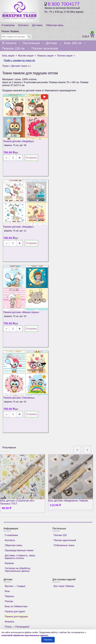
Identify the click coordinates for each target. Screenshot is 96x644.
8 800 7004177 (64, 4)
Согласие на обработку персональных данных (18, 570)
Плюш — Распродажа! (17, 627)
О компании (8, 25)
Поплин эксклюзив (45, 48)
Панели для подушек (16, 617)
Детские (51, 43)
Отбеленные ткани (64, 545)
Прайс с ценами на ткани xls (19, 60)
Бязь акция (8, 56)
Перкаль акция (45, 56)
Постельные (31, 43)
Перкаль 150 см (13, 48)
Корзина (9, 563)
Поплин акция (65, 56)
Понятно (48, 640)
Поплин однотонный (65, 540)
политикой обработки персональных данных (25, 635)
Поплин (9, 601)
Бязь (7, 591)
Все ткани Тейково (64, 586)
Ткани (5, 66)
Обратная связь (55, 25)
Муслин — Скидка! (15, 586)
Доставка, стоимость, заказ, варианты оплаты (20, 557)
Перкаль (9, 596)
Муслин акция (26, 56)
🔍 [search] (29, 37)
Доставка (37, 25)
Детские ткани (19, 66)
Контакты (23, 25)
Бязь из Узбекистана (16, 606)
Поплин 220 (60, 535)
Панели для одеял (15, 611)
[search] (14, 37)
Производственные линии (19, 550)
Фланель (10, 622)
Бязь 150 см (73, 43)
